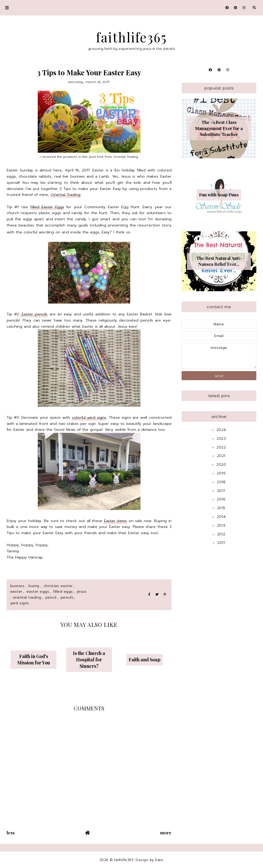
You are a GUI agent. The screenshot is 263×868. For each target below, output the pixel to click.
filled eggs (63, 592)
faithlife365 (131, 37)
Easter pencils (34, 314)
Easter (16, 592)
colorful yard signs (89, 417)
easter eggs (38, 592)
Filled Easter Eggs (47, 207)
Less (11, 833)
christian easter (58, 586)
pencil (51, 597)
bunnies (17, 586)
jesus (82, 592)
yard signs (20, 603)
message (219, 356)
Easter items (115, 521)
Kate (159, 860)
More (166, 833)
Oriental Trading (65, 195)
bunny (34, 586)
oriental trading (27, 597)
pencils (67, 597)
